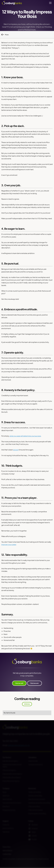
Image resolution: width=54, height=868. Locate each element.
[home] (12, 3)
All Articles (27, 704)
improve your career (9, 544)
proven (16, 450)
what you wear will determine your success (25, 436)
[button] (50, 3)
